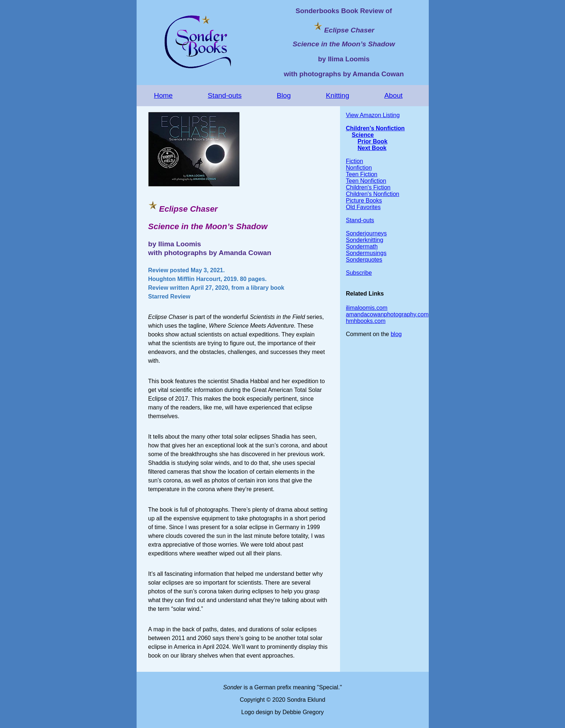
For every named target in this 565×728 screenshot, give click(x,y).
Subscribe (359, 273)
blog (396, 334)
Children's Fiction (368, 187)
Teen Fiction (362, 174)
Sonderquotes (364, 260)
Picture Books (364, 201)
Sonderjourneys (366, 233)
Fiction (354, 161)
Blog (284, 95)
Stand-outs (225, 95)
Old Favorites (363, 207)
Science (363, 135)
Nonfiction (359, 168)
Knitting (337, 95)
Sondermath (362, 246)
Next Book (372, 148)
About (393, 95)
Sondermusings (366, 253)
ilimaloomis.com (367, 308)
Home (163, 95)
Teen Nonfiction (366, 181)
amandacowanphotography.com (387, 314)
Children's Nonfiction (375, 128)
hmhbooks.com (366, 321)
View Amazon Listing (373, 115)
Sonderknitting (364, 240)
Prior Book (373, 141)
